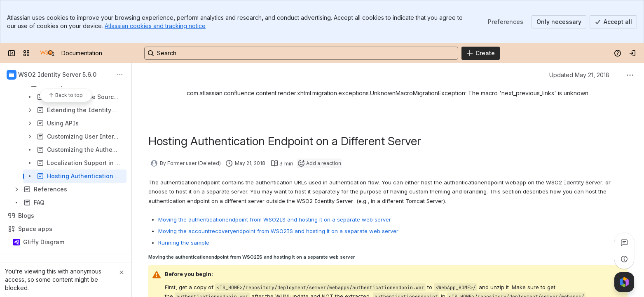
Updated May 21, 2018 (579, 75)
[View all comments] (624, 243)
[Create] (481, 53)
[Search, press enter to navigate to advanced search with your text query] (301, 53)
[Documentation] (47, 53)
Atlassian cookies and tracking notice (155, 26)
